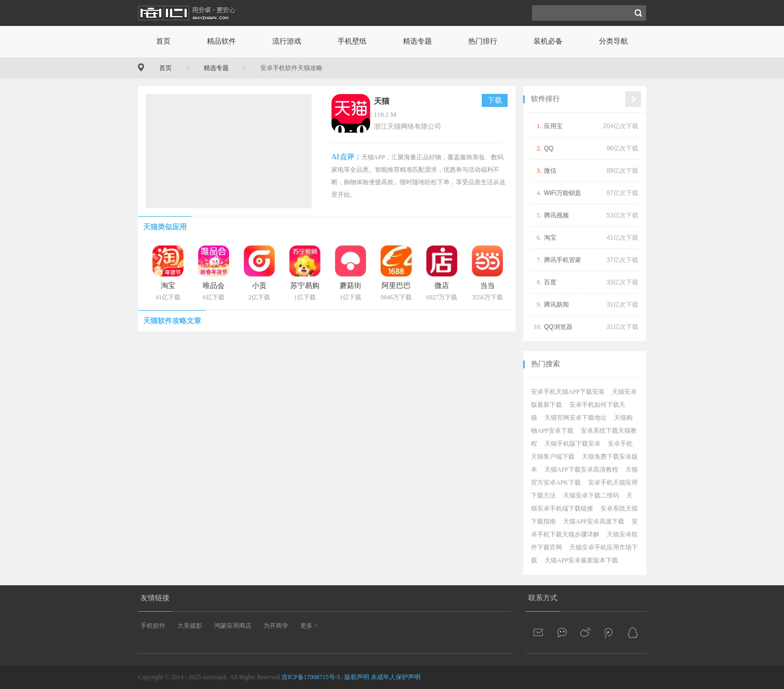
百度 (550, 282)
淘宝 (550, 238)
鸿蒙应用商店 (233, 626)
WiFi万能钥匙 (563, 193)
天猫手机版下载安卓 (572, 444)
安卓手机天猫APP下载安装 (568, 392)
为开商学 (276, 626)
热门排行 (483, 41)
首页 (163, 41)
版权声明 (357, 677)
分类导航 (613, 41)
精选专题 (417, 41)
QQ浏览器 (558, 327)
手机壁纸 (352, 41)
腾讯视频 (556, 215)
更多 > (309, 626)
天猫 (382, 101)
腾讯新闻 (556, 305)
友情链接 (155, 598)
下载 (495, 100)
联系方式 (543, 598)
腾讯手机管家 (563, 260)
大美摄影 (190, 626)
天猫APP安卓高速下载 (594, 521)
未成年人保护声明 (396, 677)
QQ (549, 148)
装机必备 (548, 41)
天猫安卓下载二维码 (591, 495)
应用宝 (553, 126)
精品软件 (221, 41)
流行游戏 (287, 41)
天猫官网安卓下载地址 (576, 418)
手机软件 (153, 626)
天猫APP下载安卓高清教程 (581, 470)
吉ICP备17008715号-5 (311, 677)
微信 (550, 171)
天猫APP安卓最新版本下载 (581, 560)
